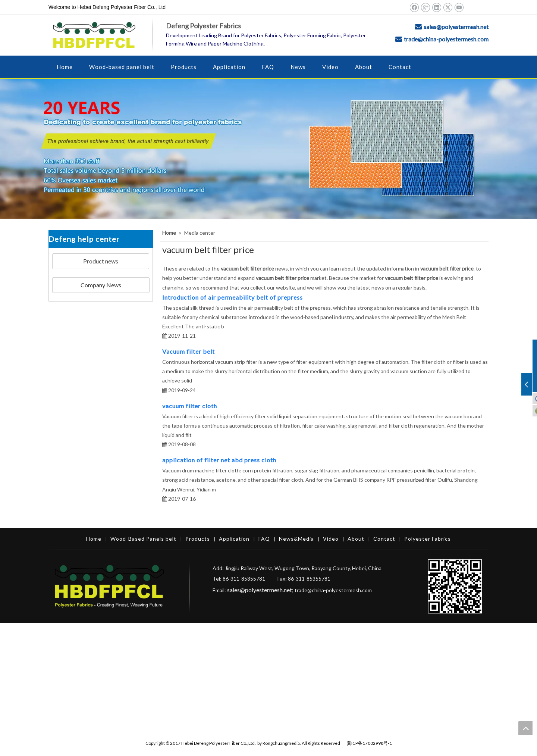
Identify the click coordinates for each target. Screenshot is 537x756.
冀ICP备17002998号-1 (369, 743)
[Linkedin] (436, 7)
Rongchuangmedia (281, 743)
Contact (384, 539)
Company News (101, 285)
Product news (101, 261)
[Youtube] (459, 7)
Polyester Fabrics (428, 539)
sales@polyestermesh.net (456, 27)
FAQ (264, 539)
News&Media (296, 539)
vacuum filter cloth (190, 406)
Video (331, 539)
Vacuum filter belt (189, 351)
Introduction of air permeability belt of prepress (233, 297)
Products (198, 539)
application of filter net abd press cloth (219, 460)
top (525, 728)
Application (234, 539)
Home (94, 539)
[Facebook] (414, 7)
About (356, 539)
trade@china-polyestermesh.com (446, 39)
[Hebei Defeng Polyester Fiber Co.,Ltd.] (268, 149)
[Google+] (425, 7)
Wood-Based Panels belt (143, 539)
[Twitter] (448, 7)
